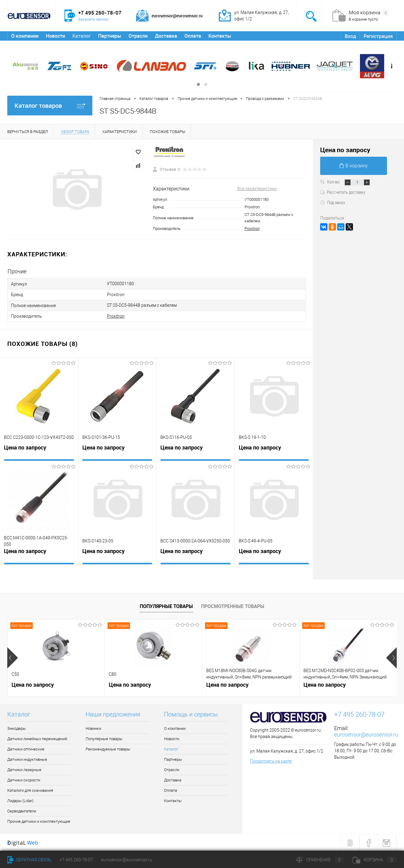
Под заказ (332, 202)
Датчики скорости (24, 779)
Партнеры (110, 36)
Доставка (166, 36)
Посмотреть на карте (271, 760)
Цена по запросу (25, 448)
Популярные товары (166, 605)
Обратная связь (29, 860)
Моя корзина (369, 13)
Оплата (193, 36)
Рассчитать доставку (343, 192)
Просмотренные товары (233, 605)
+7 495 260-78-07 (76, 860)
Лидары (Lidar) (20, 800)
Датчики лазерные (24, 769)
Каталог (82, 36)
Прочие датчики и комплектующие (39, 820)
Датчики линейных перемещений (37, 738)
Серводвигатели (22, 810)
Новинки (93, 728)
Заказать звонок (93, 19)
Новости (55, 36)
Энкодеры (17, 728)
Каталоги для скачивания (30, 789)
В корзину (354, 166)
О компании (25, 36)
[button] (198, 84)
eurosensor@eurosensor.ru (366, 734)
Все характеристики (257, 189)
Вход (350, 36)
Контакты (220, 36)
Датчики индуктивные (27, 759)
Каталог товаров (50, 106)
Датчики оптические (26, 748)
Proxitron (252, 229)
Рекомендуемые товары (108, 748)
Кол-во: (334, 182)
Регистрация (378, 36)
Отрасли (138, 36)
